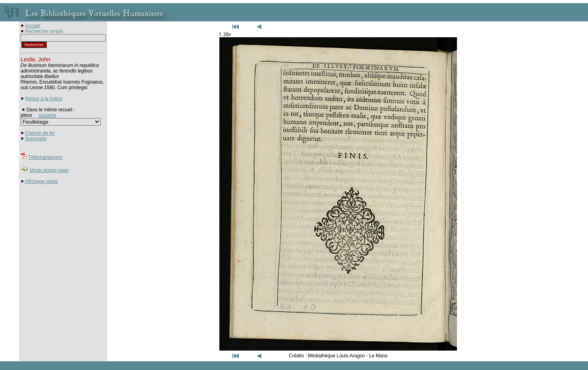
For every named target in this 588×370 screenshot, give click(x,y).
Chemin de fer (40, 133)
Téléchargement (45, 157)
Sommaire (36, 139)
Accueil (33, 26)
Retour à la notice (44, 99)
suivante (47, 115)
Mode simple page (49, 170)
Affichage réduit (41, 181)
